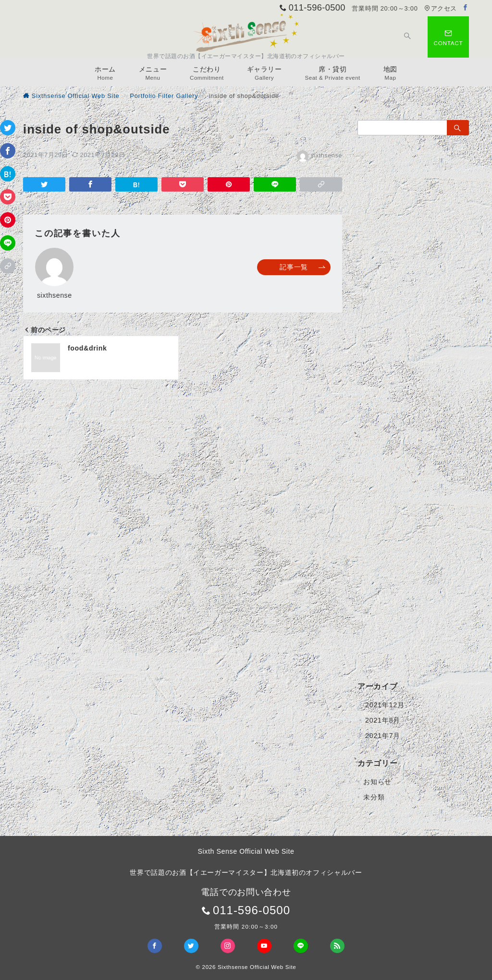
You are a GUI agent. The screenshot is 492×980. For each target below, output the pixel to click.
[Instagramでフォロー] (228, 946)
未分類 (374, 797)
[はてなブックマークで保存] (8, 174)
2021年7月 (383, 736)
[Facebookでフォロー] (466, 8)
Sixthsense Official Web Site (257, 967)
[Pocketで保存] (8, 197)
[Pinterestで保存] (8, 220)
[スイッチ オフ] (407, 37)
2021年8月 (383, 720)
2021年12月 (385, 705)
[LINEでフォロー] (301, 946)
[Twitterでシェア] (8, 128)
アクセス (440, 8)
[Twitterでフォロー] (191, 946)
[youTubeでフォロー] (264, 946)
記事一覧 (302, 267)
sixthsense (320, 155)
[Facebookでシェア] (8, 151)
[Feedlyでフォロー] (337, 946)
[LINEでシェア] (8, 243)
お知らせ (377, 782)
